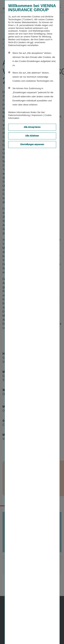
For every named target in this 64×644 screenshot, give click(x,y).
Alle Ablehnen (32, 136)
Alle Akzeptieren (32, 127)
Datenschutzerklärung (19, 115)
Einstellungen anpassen (32, 144)
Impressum (37, 115)
